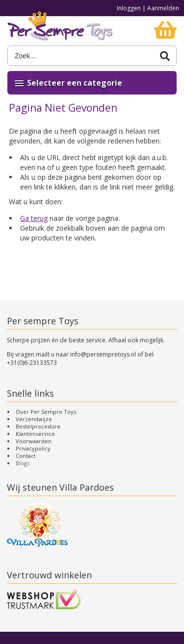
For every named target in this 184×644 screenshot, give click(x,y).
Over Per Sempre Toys (46, 412)
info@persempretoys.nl (103, 354)
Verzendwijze (34, 419)
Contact (26, 456)
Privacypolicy (33, 448)
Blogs (23, 463)
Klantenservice (35, 434)
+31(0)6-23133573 (32, 363)
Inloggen (129, 8)
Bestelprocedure (38, 426)
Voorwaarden (34, 441)
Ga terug (34, 218)
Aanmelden (163, 8)
